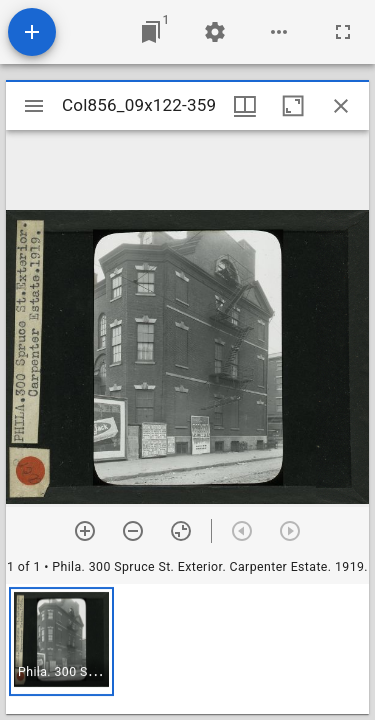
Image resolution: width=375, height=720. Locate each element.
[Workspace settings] (215, 32)
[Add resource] (32, 32)
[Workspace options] (279, 32)
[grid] (187, 649)
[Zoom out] (133, 531)
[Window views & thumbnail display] (245, 106)
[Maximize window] (293, 106)
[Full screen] (343, 32)
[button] (61, 641)
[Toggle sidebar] (34, 106)
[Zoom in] (85, 531)
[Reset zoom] (181, 531)
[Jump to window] (151, 32)
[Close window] (341, 106)
